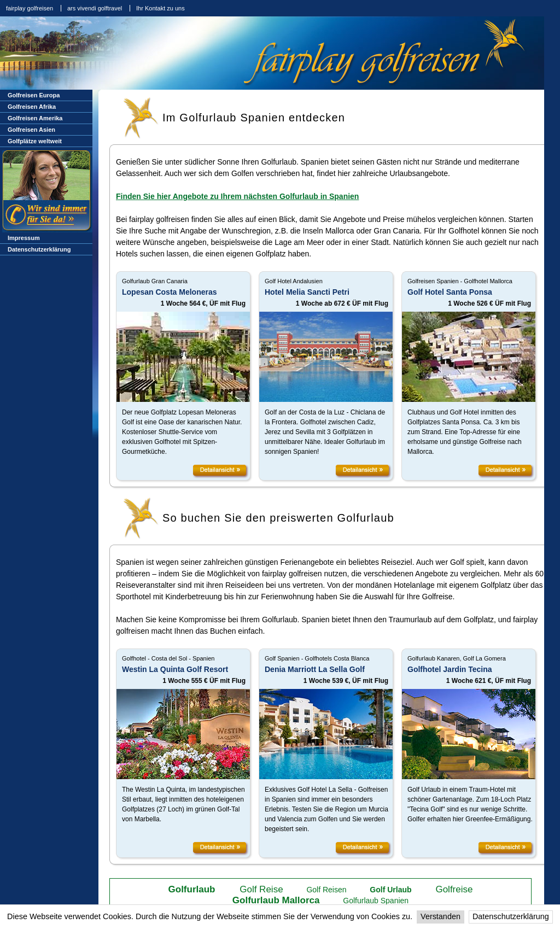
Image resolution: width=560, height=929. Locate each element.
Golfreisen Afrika (32, 107)
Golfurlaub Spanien (376, 901)
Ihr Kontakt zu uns (161, 8)
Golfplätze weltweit (35, 141)
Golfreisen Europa (34, 95)
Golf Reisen (326, 890)
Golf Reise (261, 889)
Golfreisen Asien (31, 130)
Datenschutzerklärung (511, 916)
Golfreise (454, 889)
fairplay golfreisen (30, 8)
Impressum (24, 238)
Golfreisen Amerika (35, 118)
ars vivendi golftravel (95, 8)
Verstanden (441, 916)
